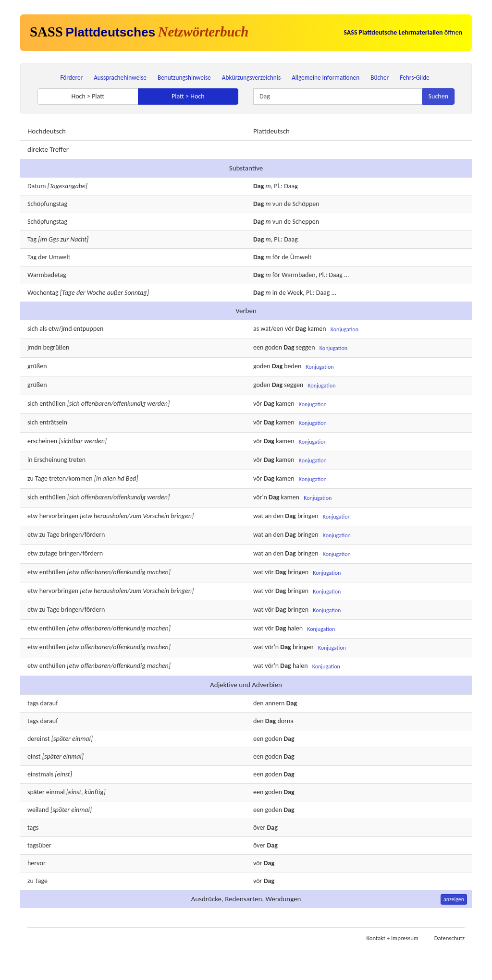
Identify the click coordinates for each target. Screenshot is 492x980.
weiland (38, 810)
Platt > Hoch (188, 96)
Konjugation (344, 329)
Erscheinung (51, 460)
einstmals (40, 774)
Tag (32, 239)
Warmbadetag (47, 275)
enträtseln (53, 422)
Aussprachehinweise (120, 78)
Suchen (438, 96)
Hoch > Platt (88, 96)
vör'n (260, 498)
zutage (48, 553)
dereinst (39, 739)
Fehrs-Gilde (414, 78)
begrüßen (56, 347)
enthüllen (52, 404)
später (36, 792)
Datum (37, 186)
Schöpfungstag (47, 204)
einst (34, 756)
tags (33, 703)
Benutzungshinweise (184, 78)
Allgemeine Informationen (326, 78)
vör (258, 863)
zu (31, 881)
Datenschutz (449, 938)
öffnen (403, 32)
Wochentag (43, 293)
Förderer (71, 78)
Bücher (380, 78)
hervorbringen (59, 516)
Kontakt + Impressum (393, 938)
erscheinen (42, 441)
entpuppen (89, 329)
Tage (41, 478)
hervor (37, 863)
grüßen (37, 366)
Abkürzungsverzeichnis (251, 78)
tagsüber (39, 845)
